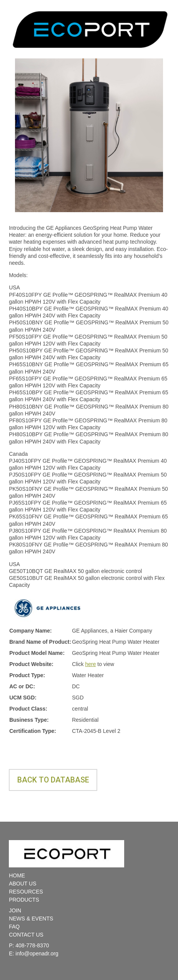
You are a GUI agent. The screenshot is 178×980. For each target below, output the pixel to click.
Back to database (53, 780)
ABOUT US (22, 884)
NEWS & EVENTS (31, 919)
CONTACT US (26, 935)
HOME (17, 875)
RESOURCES (26, 892)
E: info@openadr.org (34, 953)
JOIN (15, 910)
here (90, 664)
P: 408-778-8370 (29, 945)
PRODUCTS (24, 900)
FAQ (14, 927)
